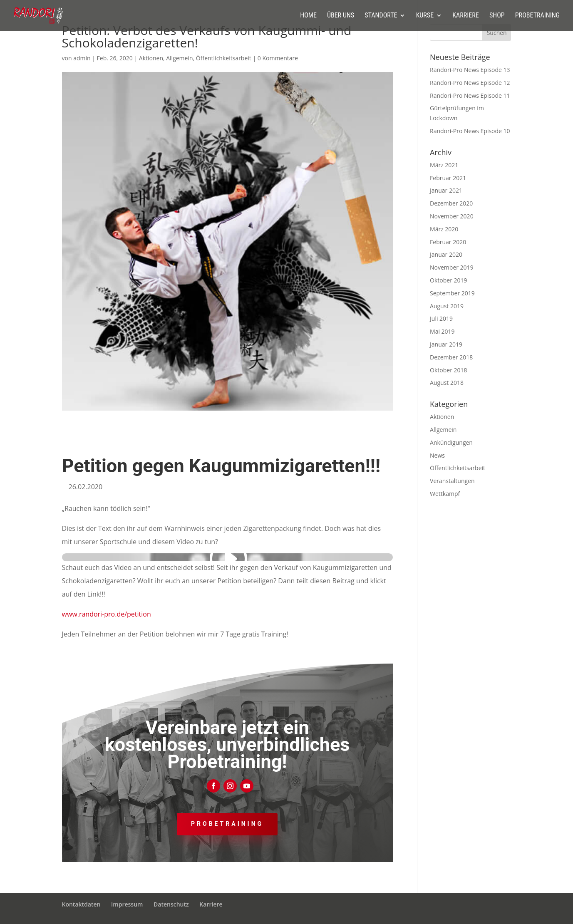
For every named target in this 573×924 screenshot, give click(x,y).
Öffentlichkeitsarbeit (224, 58)
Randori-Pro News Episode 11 (470, 95)
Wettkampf (445, 494)
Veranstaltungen (452, 481)
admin (82, 58)
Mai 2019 (442, 331)
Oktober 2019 (448, 280)
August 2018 (447, 383)
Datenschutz (171, 904)
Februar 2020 (448, 242)
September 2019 (452, 293)
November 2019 (452, 267)
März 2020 (444, 229)
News (437, 455)
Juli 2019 (441, 318)
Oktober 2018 (448, 370)
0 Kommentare (278, 58)
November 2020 (452, 216)
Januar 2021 (446, 190)
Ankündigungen (451, 442)
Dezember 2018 (451, 357)
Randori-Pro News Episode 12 (470, 83)
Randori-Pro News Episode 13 (470, 70)
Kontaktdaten (81, 904)
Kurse (425, 16)
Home (308, 16)
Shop (497, 16)
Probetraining (537, 16)
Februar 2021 (448, 178)
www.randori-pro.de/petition (107, 614)
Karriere (465, 16)
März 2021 (444, 165)
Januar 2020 (446, 254)
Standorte (381, 16)
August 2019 (447, 306)
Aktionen (151, 58)
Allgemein (179, 58)
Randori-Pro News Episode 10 (470, 131)
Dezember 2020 (451, 203)
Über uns (341, 16)
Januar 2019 (446, 344)
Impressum (127, 904)
